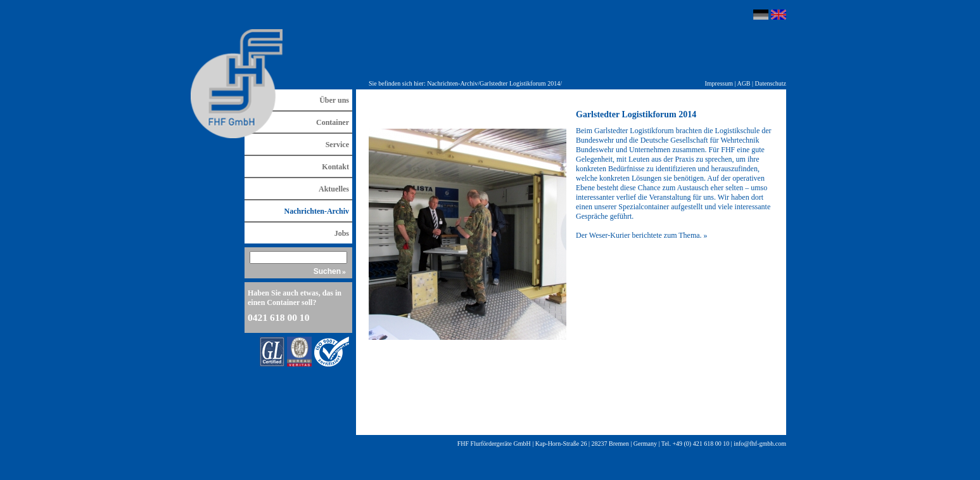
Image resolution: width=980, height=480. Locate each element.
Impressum (719, 83)
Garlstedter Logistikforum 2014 (520, 83)
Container (333, 122)
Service (337, 145)
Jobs (342, 233)
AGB (743, 83)
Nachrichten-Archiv (452, 83)
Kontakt (335, 167)
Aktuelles (334, 189)
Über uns (334, 100)
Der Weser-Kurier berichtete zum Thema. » (642, 235)
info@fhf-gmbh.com (760, 444)
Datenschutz (771, 83)
